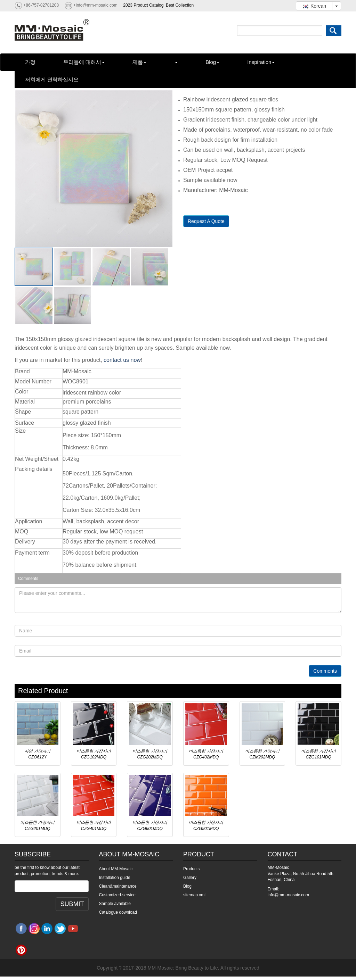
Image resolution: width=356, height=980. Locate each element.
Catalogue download (118, 912)
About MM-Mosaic (116, 869)
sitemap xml (194, 895)
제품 (139, 62)
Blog (212, 62)
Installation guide (115, 878)
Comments (325, 671)
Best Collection (180, 5)
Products (191, 869)
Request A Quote (206, 221)
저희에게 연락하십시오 (52, 79)
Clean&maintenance (118, 886)
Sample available (115, 904)
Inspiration (261, 62)
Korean (314, 6)
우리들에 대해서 (84, 62)
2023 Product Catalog (143, 5)
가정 (30, 62)
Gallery (190, 878)
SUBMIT (72, 904)
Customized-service (117, 895)
